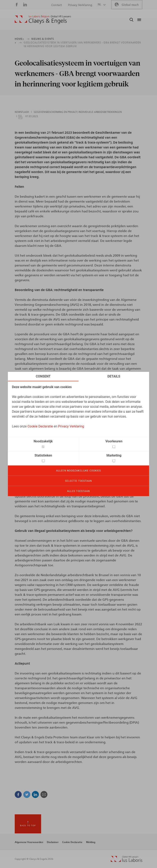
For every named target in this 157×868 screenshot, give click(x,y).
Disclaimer (53, 842)
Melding (91, 842)
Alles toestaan (78, 491)
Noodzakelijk (43, 441)
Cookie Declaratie (40, 426)
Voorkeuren (114, 441)
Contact (57, 5)
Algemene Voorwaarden (29, 842)
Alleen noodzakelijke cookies (79, 471)
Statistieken (43, 455)
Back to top (28, 826)
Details (114, 376)
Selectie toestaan (78, 481)
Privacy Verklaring (71, 426)
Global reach (130, 5)
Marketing (114, 455)
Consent (43, 376)
